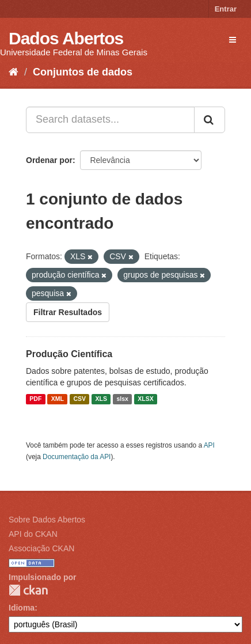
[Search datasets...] (110, 120)
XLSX (145, 399)
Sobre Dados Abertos (47, 520)
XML (58, 399)
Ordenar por (49, 160)
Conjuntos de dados (83, 72)
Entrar (226, 9)
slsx (122, 399)
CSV (79, 399)
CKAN (28, 590)
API (209, 445)
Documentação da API (77, 457)
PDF (35, 399)
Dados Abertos (66, 38)
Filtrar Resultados (68, 312)
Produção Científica (69, 354)
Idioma (22, 608)
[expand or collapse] (233, 40)
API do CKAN (33, 534)
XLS (101, 399)
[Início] (14, 72)
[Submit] (210, 120)
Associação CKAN (41, 548)
